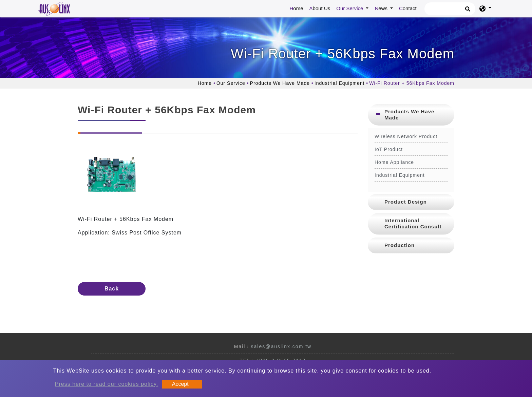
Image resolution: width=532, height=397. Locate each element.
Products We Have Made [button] (409, 115)
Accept (180, 384)
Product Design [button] (406, 202)
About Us (320, 8)
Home (298, 8)
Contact (408, 8)
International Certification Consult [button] (413, 223)
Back (112, 289)
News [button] (382, 8)
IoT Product (389, 149)
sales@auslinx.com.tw (281, 346)
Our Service (231, 83)
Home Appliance (394, 162)
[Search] (450, 9)
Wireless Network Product (406, 136)
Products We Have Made (280, 83)
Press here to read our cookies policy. (107, 384)
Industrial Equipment (340, 83)
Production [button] (400, 245)
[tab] (411, 115)
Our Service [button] (350, 8)
